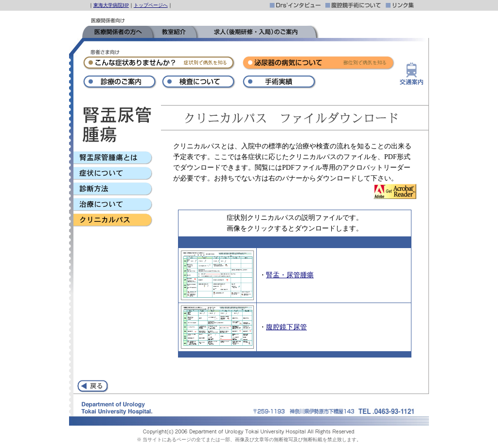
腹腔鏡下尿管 (286, 327)
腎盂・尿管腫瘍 (290, 275)
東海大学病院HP (111, 5)
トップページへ (151, 5)
